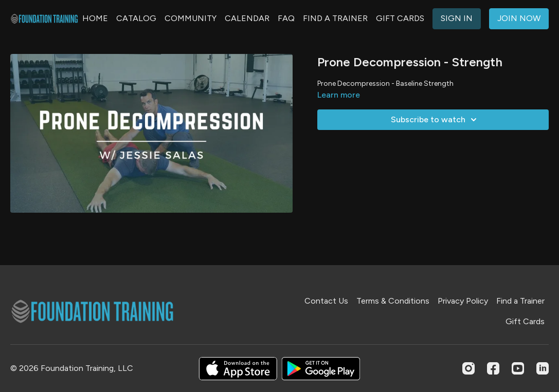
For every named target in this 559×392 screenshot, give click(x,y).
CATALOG (136, 18)
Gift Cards (525, 321)
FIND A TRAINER (335, 18)
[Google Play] (321, 369)
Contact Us (326, 301)
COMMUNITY (191, 18)
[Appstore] (238, 369)
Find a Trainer (520, 301)
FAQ (286, 18)
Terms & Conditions (393, 301)
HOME (95, 18)
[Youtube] (518, 368)
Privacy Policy (463, 301)
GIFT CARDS (400, 18)
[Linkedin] (543, 368)
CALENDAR (247, 18)
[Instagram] (468, 368)
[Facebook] (493, 368)
